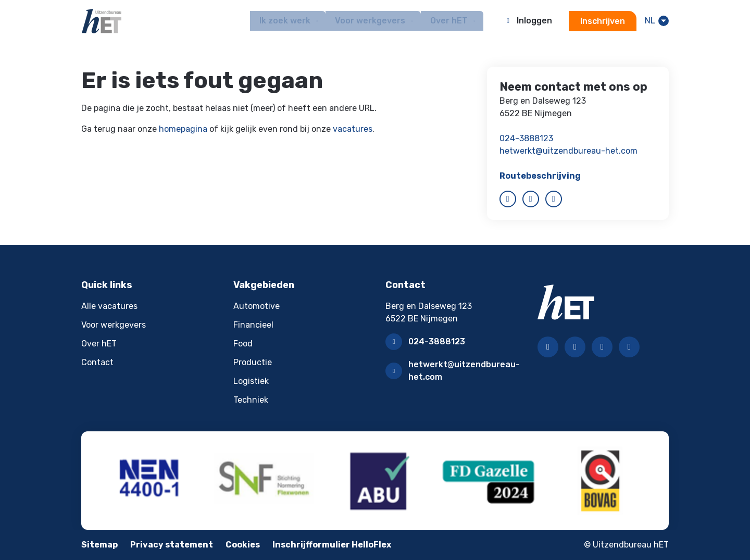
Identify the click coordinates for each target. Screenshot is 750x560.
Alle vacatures (109, 306)
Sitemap (99, 545)
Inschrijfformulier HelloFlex (332, 545)
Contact (97, 362)
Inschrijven (602, 21)
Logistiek (251, 381)
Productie (253, 362)
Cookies (243, 545)
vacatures (353, 129)
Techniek (251, 400)
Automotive (257, 306)
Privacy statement (172, 545)
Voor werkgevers (114, 325)
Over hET (99, 344)
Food (243, 344)
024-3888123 (526, 138)
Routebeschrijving (540, 176)
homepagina (183, 129)
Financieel (253, 325)
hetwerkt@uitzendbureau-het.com (568, 151)
